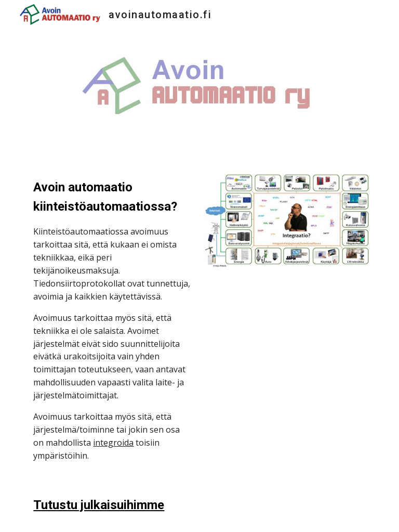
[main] (112, 320)
